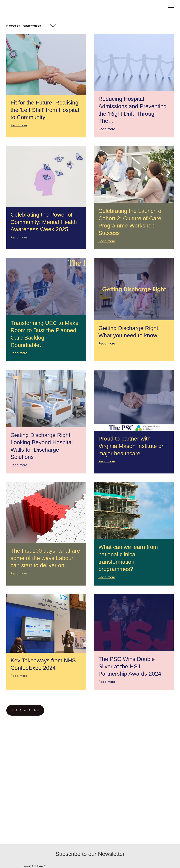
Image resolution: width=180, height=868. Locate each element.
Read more (19, 125)
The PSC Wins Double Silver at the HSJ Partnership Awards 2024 (130, 666)
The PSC (20, 7)
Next (36, 710)
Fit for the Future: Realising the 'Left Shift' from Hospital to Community (45, 110)
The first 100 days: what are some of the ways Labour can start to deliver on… (45, 558)
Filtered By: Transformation (24, 26)
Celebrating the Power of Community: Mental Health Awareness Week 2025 (44, 222)
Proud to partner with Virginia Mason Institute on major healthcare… (132, 446)
